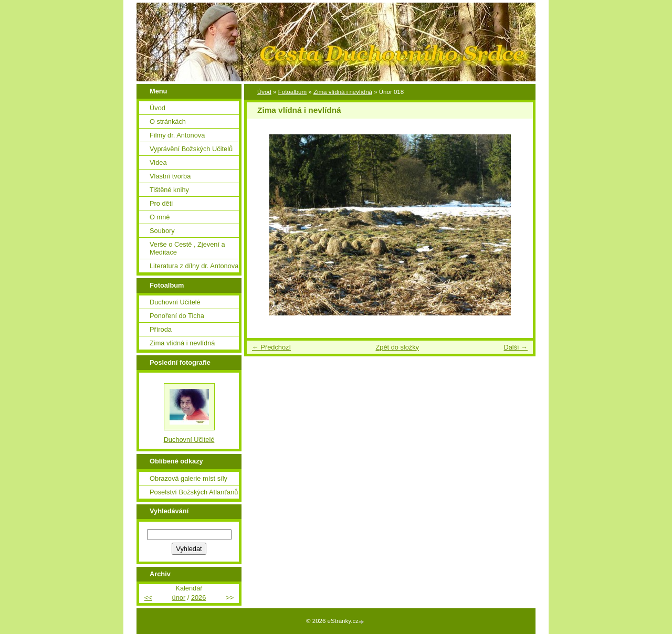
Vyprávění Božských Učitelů (191, 149)
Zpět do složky (397, 347)
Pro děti (161, 203)
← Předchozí (271, 347)
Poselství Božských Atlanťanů (194, 492)
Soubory (162, 231)
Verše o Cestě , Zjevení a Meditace (187, 248)
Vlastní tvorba (170, 176)
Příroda (161, 329)
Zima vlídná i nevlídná (343, 92)
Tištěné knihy (169, 190)
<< (148, 598)
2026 (198, 598)
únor (179, 598)
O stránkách (168, 121)
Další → (516, 347)
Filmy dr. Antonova (177, 135)
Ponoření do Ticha (177, 316)
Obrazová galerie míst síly (188, 478)
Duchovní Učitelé (175, 302)
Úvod (264, 92)
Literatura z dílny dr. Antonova (194, 266)
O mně (160, 217)
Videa (158, 162)
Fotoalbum (292, 92)
